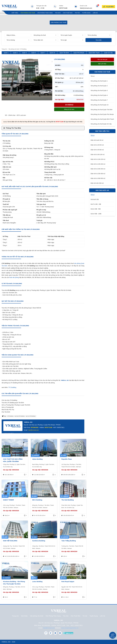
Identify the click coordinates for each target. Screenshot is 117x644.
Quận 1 (6, 53)
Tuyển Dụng (86, 13)
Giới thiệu (15, 13)
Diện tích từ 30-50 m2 (97, 145)
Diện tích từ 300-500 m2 (98, 178)
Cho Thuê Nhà (68, 13)
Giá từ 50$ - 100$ (96, 214)
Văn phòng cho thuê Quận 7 (99, 100)
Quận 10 (52, 53)
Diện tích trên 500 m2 (97, 183)
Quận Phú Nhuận (79, 53)
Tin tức (77, 13)
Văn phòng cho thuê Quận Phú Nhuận (102, 114)
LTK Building (10, 416)
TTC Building (12, 387)
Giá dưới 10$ (95, 199)
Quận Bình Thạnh (94, 53)
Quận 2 (15, 53)
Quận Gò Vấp (108, 53)
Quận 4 (34, 53)
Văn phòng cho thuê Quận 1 (99, 81)
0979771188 (63, 8)
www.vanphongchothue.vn (70, 628)
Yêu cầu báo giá (102, 60)
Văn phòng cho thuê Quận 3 (99, 90)
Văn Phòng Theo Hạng (45, 13)
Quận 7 (43, 53)
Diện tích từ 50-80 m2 (97, 150)
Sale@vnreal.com (86, 8)
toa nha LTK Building (19, 416)
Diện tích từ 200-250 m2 (98, 169)
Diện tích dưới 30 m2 (97, 140)
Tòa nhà (58, 13)
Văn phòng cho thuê (28, 13)
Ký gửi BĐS (110, 6)
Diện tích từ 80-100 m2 (98, 154)
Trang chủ (5, 13)
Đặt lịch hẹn (102, 64)
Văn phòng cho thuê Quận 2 (99, 86)
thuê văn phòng (14, 277)
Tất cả (93, 76)
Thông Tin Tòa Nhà (13, 128)
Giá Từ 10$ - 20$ (96, 204)
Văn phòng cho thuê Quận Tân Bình (102, 110)
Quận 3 (25, 53)
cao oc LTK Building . (31, 416)
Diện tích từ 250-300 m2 (98, 174)
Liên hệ (95, 13)
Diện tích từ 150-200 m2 (98, 164)
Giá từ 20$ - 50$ (96, 209)
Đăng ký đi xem (69, 109)
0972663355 (35, 427)
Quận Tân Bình (64, 53)
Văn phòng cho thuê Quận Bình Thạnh (102, 119)
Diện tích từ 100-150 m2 (98, 159)
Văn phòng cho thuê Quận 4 (99, 95)
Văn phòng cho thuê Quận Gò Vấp (101, 124)
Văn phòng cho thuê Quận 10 (100, 105)
